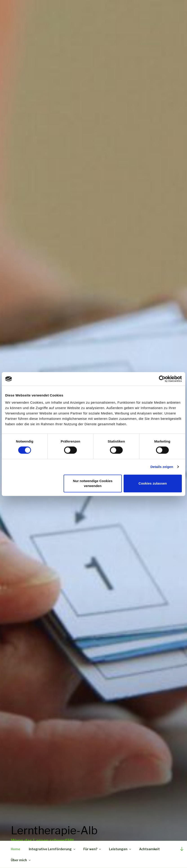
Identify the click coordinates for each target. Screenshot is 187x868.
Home (16, 849)
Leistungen (120, 849)
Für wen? (92, 849)
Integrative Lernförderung (52, 849)
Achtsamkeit (149, 849)
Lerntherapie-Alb (54, 828)
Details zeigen (162, 467)
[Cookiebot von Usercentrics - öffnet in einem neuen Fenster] (162, 379)
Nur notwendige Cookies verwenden (93, 483)
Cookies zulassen (153, 483)
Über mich (21, 860)
